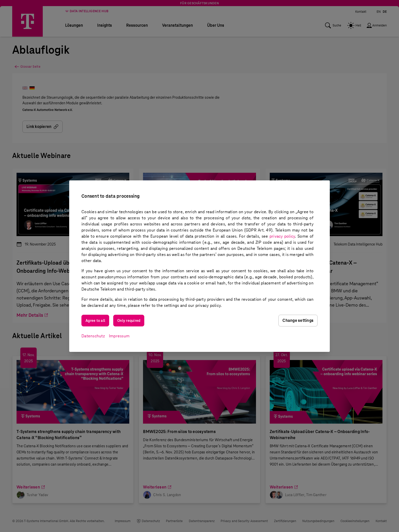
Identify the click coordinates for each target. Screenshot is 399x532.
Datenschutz (93, 336)
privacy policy (282, 236)
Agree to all (95, 321)
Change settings (298, 320)
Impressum (119, 336)
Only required (129, 321)
